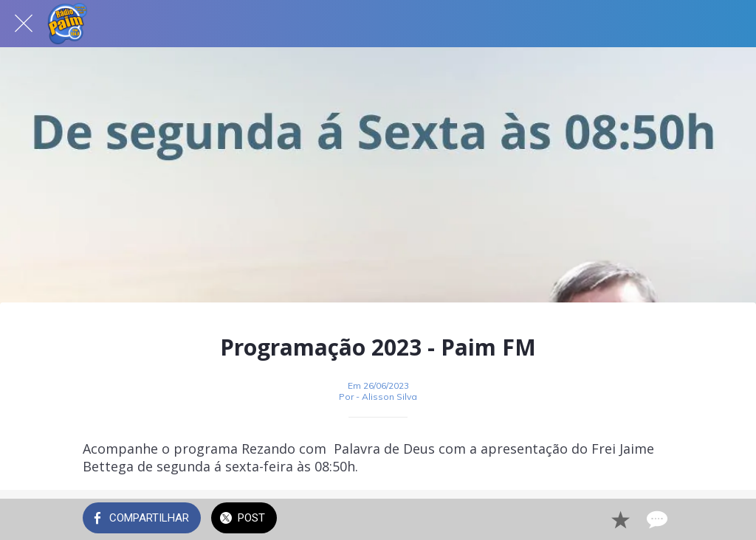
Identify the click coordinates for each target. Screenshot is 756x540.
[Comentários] (656, 519)
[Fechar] (24, 24)
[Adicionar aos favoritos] (620, 519)
